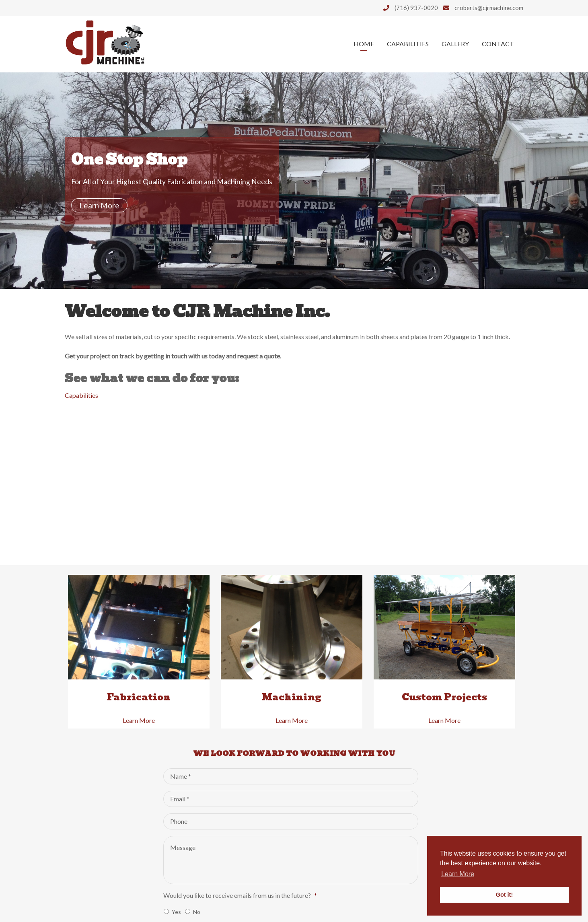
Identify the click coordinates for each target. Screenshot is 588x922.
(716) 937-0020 (409, 8)
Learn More (99, 205)
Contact (498, 44)
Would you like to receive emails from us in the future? (240, 895)
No (197, 912)
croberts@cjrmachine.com (481, 8)
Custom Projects (444, 697)
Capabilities (408, 44)
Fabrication (139, 697)
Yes (176, 912)
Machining (292, 697)
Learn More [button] (458, 874)
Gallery (455, 44)
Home (364, 44)
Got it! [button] (504, 895)
